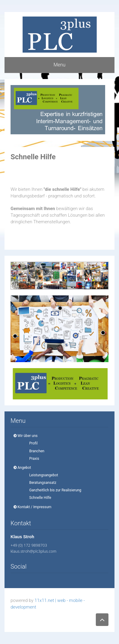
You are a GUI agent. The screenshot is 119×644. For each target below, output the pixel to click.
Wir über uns (26, 436)
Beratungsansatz (41, 483)
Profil (32, 443)
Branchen (35, 451)
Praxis (32, 459)
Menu (60, 65)
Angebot (22, 468)
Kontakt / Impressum (33, 507)
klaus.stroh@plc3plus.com (33, 551)
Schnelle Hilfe (38, 498)
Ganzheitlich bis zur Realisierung (53, 490)
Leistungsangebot (42, 475)
